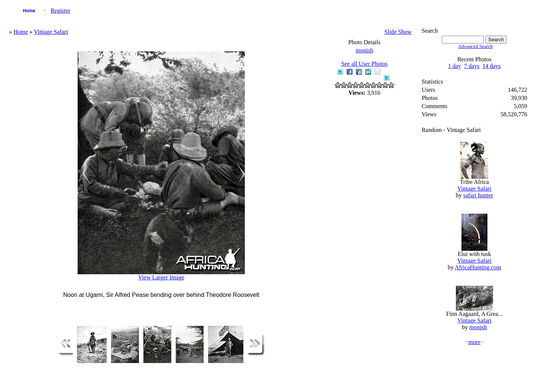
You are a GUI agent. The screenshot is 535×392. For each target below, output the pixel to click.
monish (364, 50)
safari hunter (478, 195)
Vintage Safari (51, 32)
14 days (491, 66)
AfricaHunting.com (478, 267)
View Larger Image (161, 277)
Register (60, 11)
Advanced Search (476, 46)
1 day (455, 66)
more (474, 342)
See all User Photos (364, 64)
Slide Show (398, 32)
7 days (472, 66)
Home (29, 11)
